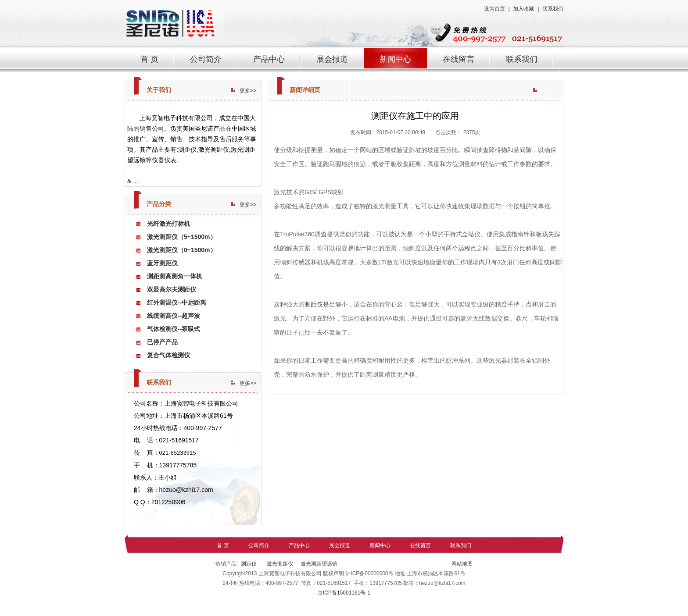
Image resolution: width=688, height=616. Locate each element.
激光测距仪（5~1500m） (182, 237)
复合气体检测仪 (168, 355)
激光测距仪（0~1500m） (182, 250)
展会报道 (332, 59)
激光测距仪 (279, 564)
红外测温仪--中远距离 (177, 303)
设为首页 (494, 9)
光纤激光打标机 (168, 224)
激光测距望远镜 (319, 564)
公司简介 (206, 59)
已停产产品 (162, 342)
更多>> (248, 91)
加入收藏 (523, 9)
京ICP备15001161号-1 (344, 593)
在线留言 (459, 59)
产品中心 (269, 59)
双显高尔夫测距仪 (172, 289)
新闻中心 (395, 59)
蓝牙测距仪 (162, 263)
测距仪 (314, 304)
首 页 (149, 59)
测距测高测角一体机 (175, 276)
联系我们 (553, 9)
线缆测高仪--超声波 (174, 316)
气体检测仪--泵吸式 (174, 329)
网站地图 (461, 564)
